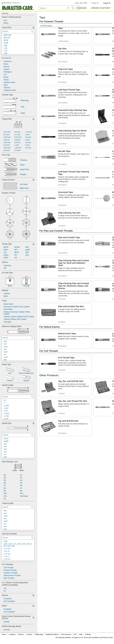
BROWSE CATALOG (12, 3)
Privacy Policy (108, 637)
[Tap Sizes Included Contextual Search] (18, 538)
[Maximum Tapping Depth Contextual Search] (18, 338)
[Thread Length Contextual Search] (18, 507)
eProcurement (66, 634)
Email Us (95, 3)
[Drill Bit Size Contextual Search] (18, 435)
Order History (101, 8)
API (75, 634)
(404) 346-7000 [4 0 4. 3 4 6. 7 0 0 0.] (81, 3)
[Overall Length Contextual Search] (18, 397)
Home (4, 634)
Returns (21, 634)
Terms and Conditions (91, 637)
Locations (12, 634)
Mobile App (39, 634)
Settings (88, 634)
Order (82, 8)
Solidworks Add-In (52, 634)
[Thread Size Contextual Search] (18, 31)
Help (81, 634)
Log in (107, 3)
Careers (29, 634)
